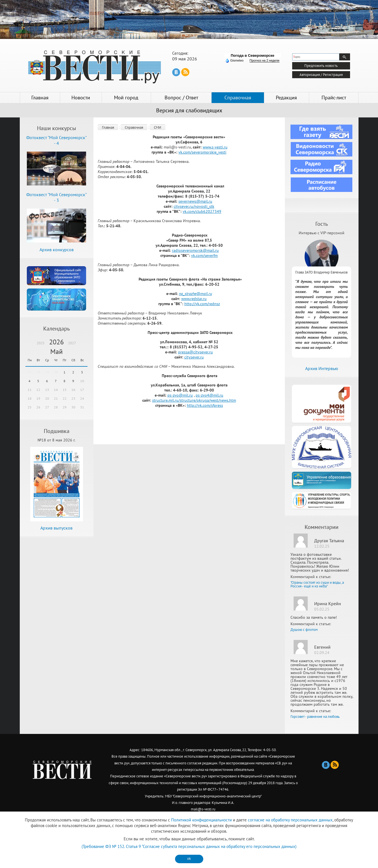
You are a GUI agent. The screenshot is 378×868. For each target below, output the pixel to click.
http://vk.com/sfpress (205, 405)
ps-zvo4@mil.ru (209, 395)
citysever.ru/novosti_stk (194, 206)
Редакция (286, 98)
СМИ (158, 127)
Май (56, 352)
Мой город (126, 98)
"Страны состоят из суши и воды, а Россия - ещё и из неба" (317, 584)
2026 (56, 342)
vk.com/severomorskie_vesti (202, 152)
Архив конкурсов (57, 250)
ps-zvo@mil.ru (180, 395)
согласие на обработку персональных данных (290, 820)
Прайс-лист (334, 98)
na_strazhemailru (195, 294)
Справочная (238, 98)
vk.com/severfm (204, 255)
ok (189, 859)
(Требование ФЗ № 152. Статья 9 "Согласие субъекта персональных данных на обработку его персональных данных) (189, 846)
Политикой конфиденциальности (201, 820)
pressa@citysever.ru (195, 352)
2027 (72, 343)
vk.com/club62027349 (202, 211)
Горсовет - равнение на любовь (315, 717)
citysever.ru (194, 357)
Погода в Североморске (253, 55)
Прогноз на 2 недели (264, 60)
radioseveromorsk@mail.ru (195, 250)
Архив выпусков (56, 528)
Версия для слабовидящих (189, 110)
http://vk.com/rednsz (202, 304)
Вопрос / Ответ (181, 98)
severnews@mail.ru (195, 201)
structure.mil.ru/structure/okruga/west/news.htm (194, 400)
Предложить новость (321, 66)
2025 (41, 343)
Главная (40, 98)
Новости (81, 98)
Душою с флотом (304, 630)
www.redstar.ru (194, 299)
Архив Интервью (322, 368)
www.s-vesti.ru (215, 147)
